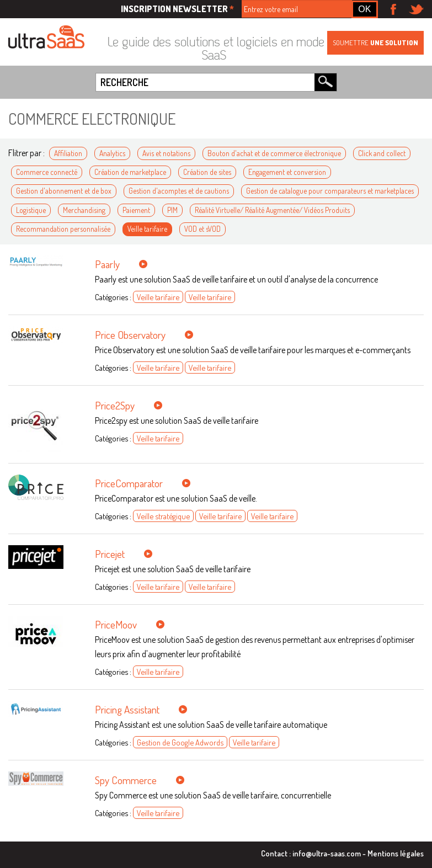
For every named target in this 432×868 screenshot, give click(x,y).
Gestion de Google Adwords (180, 742)
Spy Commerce (126, 780)
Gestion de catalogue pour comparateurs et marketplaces (330, 191)
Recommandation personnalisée (63, 229)
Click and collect (382, 153)
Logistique (31, 210)
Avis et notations (166, 153)
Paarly (107, 264)
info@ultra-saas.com (327, 853)
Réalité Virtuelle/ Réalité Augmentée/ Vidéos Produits (272, 210)
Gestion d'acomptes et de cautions (179, 191)
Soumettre (375, 42)
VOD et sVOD (202, 229)
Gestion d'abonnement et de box (64, 191)
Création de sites (207, 172)
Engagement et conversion (287, 172)
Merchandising (84, 210)
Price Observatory (130, 335)
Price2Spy (115, 405)
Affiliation (68, 153)
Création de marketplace (130, 172)
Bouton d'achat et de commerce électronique (274, 153)
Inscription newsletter (177, 9)
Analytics (112, 153)
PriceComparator (129, 483)
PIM (172, 210)
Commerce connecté (47, 172)
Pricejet (110, 554)
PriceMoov (116, 624)
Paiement (136, 210)
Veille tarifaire (147, 229)
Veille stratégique (163, 516)
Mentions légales (396, 853)
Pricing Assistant (127, 709)
